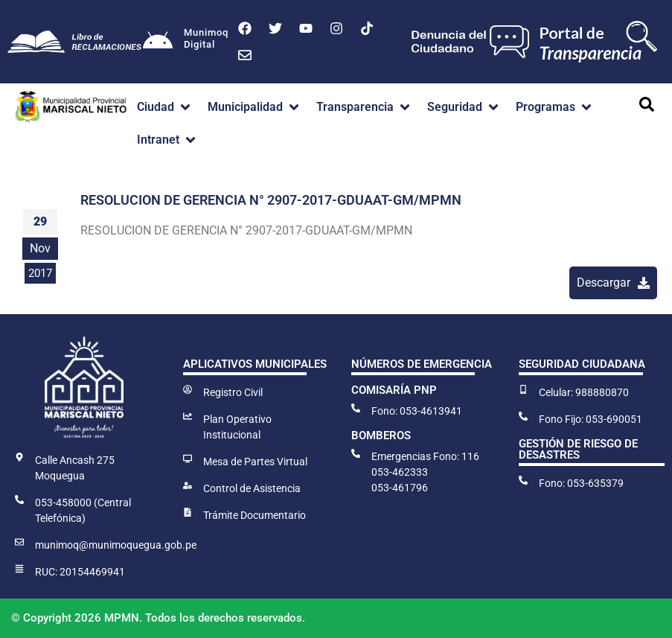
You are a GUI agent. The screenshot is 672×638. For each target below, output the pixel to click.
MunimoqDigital (206, 38)
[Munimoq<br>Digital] (158, 42)
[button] (165, 107)
